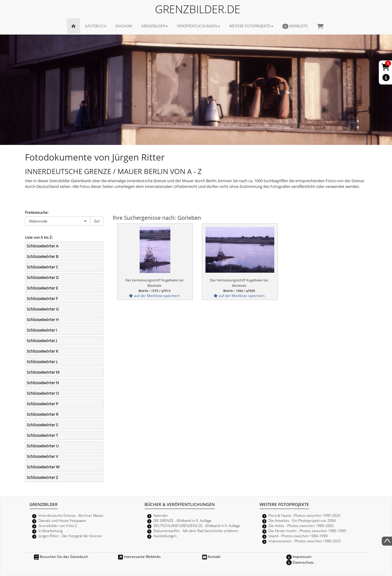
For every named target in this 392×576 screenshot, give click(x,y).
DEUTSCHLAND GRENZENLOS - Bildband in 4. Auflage (197, 525)
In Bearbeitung (50, 531)
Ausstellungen (165, 536)
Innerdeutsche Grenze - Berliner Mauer (71, 515)
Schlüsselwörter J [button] (42, 341)
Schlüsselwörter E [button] (42, 288)
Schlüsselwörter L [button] (42, 362)
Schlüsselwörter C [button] (43, 267)
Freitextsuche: (37, 212)
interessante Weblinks (139, 556)
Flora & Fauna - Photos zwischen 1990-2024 (304, 515)
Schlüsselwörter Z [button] (42, 477)
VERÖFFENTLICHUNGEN (199, 26)
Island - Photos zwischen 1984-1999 (298, 536)
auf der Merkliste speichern (154, 296)
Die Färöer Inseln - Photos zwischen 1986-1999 (307, 531)
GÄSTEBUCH (96, 26)
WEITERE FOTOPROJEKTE (251, 26)
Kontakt (211, 556)
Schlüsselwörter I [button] (42, 330)
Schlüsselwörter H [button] (43, 320)
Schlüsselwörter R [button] (43, 414)
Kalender (161, 515)
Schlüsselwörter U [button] (43, 446)
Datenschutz (300, 562)
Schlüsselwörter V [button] (43, 456)
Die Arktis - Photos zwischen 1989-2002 (301, 525)
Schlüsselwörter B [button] (43, 256)
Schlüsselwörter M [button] (43, 372)
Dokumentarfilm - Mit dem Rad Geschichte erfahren (196, 531)
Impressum (299, 556)
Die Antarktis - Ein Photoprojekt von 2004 (302, 520)
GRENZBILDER (155, 26)
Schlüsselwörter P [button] (43, 404)
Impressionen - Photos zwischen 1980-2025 (305, 541)
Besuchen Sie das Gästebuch (61, 556)
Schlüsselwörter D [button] (43, 277)
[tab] (64, 246)
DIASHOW (124, 26)
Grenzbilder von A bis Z (58, 525)
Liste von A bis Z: (39, 237)
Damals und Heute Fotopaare (62, 520)
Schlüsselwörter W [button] (43, 467)
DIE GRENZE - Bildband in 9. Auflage (182, 520)
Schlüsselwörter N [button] (43, 383)
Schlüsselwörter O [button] (43, 393)
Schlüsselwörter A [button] (43, 246)
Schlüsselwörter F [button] (42, 299)
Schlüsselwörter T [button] (42, 435)
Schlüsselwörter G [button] (43, 309)
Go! (97, 221)
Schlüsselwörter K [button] (43, 351)
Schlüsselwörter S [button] (42, 425)
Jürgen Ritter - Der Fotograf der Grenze (70, 536)
